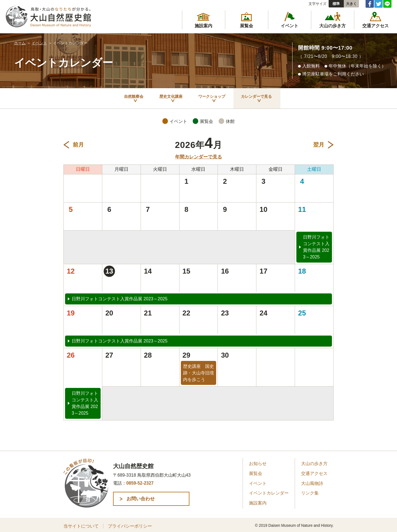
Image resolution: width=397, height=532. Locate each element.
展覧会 (256, 472)
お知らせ (258, 462)
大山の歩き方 (314, 462)
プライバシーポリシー (130, 524)
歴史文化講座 (160, 97)
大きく (351, 4)
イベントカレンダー (269, 491)
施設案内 (258, 501)
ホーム (20, 43)
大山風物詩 (312, 481)
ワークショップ (213, 97)
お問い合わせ (150, 497)
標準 (336, 4)
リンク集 (310, 491)
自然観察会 (112, 97)
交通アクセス (314, 472)
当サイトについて (81, 524)
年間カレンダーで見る (198, 155)
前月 (78, 143)
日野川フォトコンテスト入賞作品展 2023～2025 (316, 245)
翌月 (319, 143)
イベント (39, 43)
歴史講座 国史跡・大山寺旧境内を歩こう (198, 371)
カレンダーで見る (272, 97)
